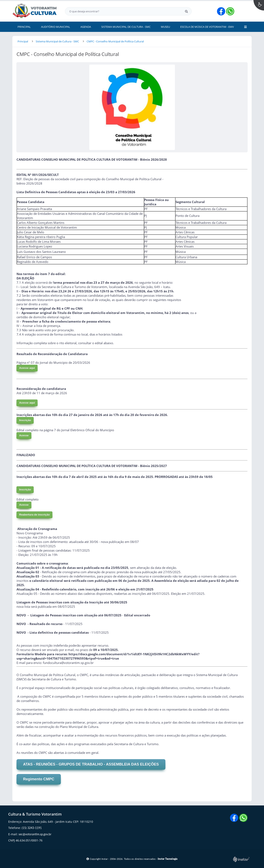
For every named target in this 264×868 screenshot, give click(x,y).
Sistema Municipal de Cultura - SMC (57, 41)
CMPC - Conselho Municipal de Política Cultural (115, 41)
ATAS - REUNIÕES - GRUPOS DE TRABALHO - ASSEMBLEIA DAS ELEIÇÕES (91, 764)
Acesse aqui (27, 368)
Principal (23, 41)
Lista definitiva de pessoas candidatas (59, 632)
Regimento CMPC (39, 779)
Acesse (24, 435)
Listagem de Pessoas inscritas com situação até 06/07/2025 (76, 615)
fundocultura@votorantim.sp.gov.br (68, 663)
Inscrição (25, 420)
